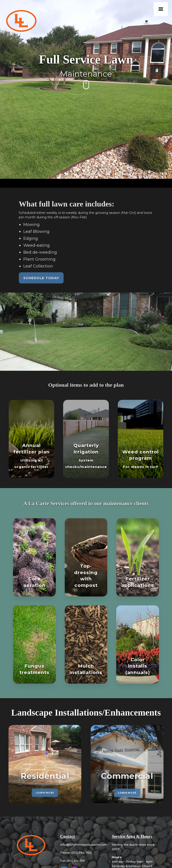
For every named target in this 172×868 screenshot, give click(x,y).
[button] (161, 9)
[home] (21, 22)
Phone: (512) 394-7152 (76, 853)
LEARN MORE (45, 793)
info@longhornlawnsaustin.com (84, 845)
